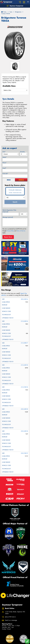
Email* (4, 168)
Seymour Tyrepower (15, 6)
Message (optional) (8, 217)
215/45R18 (24, 365)
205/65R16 (24, 299)
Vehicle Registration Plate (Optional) (9, 211)
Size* (4, 152)
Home (4, 12)
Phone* (4, 163)
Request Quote (8, 237)
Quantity (22, 152)
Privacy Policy (10, 231)
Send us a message (11, 620)
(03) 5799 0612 (10, 617)
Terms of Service (21, 231)
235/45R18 (24, 409)
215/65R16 (24, 321)
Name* (5, 157)
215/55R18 (24, 387)
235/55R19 (24, 453)
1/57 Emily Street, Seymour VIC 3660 (15, 613)
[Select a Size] (15, 90)
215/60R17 (24, 343)
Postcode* (5, 174)
